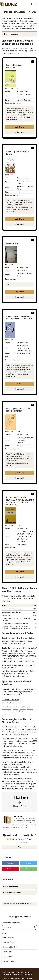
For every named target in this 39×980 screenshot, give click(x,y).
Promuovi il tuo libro (17, 979)
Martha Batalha (8, 961)
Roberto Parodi (8, 937)
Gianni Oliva (7, 952)
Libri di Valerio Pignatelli (12, 893)
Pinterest (10, 869)
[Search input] (19, 927)
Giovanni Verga (8, 942)
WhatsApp (29, 869)
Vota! (19, 847)
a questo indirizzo (18, 676)
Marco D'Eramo (8, 957)
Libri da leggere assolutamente (19, 917)
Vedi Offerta (19, 127)
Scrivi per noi (29, 979)
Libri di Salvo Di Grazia (12, 886)
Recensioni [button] (19, 132)
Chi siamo (6, 979)
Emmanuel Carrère (10, 947)
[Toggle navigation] (36, 4)
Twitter (29, 863)
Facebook (10, 863)
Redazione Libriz (18, 816)
